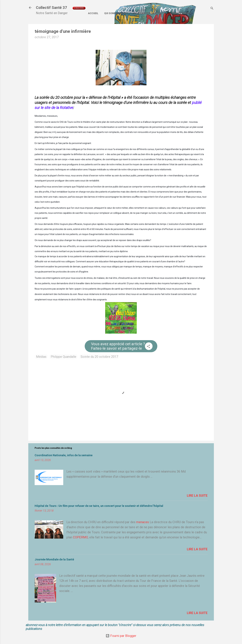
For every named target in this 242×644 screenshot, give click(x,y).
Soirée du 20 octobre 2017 (99, 357)
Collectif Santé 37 (51, 8)
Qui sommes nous (115, 13)
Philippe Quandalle (63, 357)
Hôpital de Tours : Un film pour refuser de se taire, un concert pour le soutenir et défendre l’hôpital (99, 506)
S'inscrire (79, 8)
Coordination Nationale (149, 13)
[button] (148, 347)
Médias (41, 357)
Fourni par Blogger (121, 636)
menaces (143, 522)
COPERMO (80, 537)
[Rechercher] (212, 9)
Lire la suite (197, 496)
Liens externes (181, 13)
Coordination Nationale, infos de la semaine (64, 455)
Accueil (93, 13)
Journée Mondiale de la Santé (54, 559)
